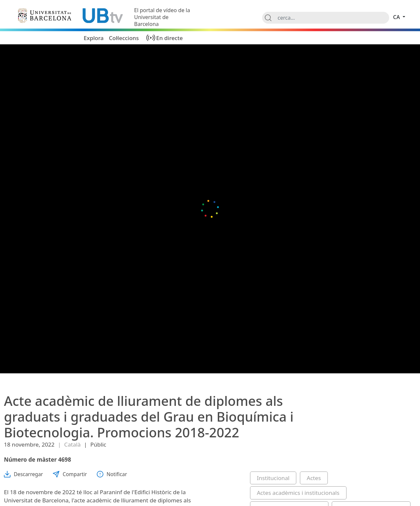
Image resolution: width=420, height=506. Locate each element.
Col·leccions (124, 38)
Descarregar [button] (23, 474)
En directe (169, 38)
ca (397, 17)
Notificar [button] (112, 474)
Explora (94, 38)
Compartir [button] (70, 474)
